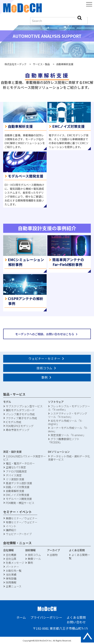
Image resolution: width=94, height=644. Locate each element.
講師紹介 (11, 530)
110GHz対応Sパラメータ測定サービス (24, 458)
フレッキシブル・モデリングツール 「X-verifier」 (69, 408)
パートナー (12, 567)
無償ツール (34, 559)
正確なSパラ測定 (16, 467)
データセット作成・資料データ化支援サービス (69, 458)
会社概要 (11, 555)
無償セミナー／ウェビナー (22, 518)
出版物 (54, 555)
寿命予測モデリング (18, 430)
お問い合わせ (76, 622)
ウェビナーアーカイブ (19, 534)
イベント (11, 526)
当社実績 (11, 574)
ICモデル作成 (13, 422)
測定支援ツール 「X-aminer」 (68, 435)
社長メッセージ (15, 563)
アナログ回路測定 (16, 471)
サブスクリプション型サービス (24, 406)
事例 (46, 377)
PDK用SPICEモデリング (20, 426)
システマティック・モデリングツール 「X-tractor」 (68, 415)
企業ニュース (14, 586)
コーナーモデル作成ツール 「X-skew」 (68, 429)
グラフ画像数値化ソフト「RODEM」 (64, 441)
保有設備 (11, 578)
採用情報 (11, 582)
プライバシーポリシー (46, 617)
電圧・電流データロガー (20, 463)
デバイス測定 (14, 475)
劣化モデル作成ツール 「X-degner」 (65, 422)
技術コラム (46, 368)
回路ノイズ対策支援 (18, 487)
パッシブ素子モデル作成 (20, 414)
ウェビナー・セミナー (46, 359)
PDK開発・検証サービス (20, 503)
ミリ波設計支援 (15, 479)
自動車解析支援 (15, 491)
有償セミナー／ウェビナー (22, 522)
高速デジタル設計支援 (19, 483)
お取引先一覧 (14, 571)
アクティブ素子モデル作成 (21, 418)
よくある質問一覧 (79, 556)
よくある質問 (76, 617)
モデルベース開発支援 (19, 499)
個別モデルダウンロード (20, 410)
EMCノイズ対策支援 (18, 495)
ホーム (21, 617)
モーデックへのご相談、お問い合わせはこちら (46, 334)
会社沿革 (11, 559)
